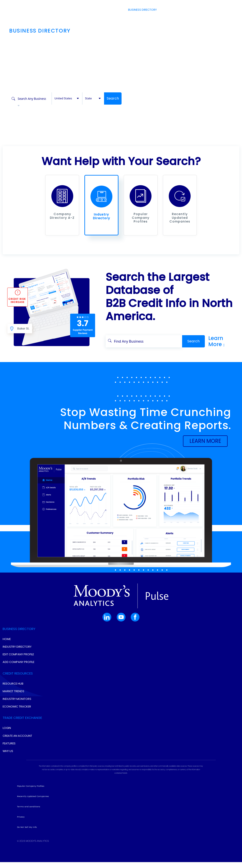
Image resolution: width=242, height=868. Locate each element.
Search (113, 98)
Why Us (8, 759)
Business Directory (142, 10)
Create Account (195, 10)
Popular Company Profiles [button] (31, 794)
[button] (62, 200)
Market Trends (13, 699)
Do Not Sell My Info (27, 835)
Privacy (21, 825)
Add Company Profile (18, 670)
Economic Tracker (17, 715)
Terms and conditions (29, 815)
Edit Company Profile (18, 662)
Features (9, 752)
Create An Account (17, 744)
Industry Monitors (17, 707)
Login (216, 10)
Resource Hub (13, 691)
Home (7, 647)
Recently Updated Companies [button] (33, 804)
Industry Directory (17, 655)
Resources (170, 10)
